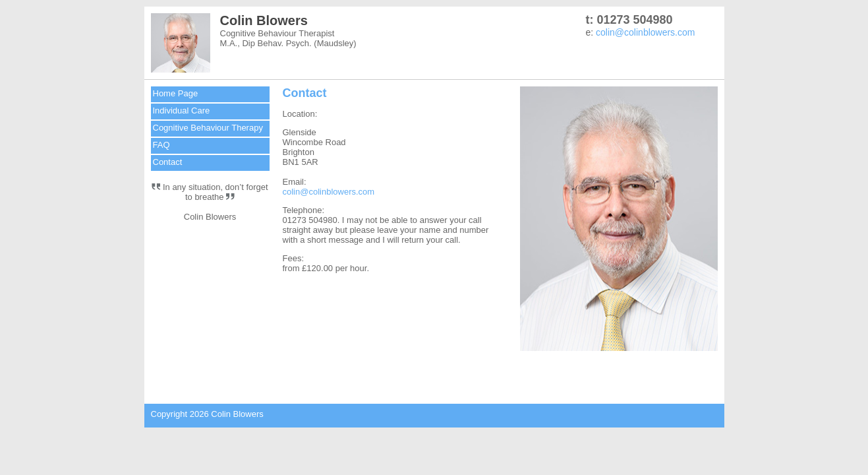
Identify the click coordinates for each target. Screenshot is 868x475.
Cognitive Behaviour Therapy (208, 128)
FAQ (161, 145)
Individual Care (182, 111)
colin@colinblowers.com (645, 32)
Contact (168, 162)
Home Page (176, 93)
